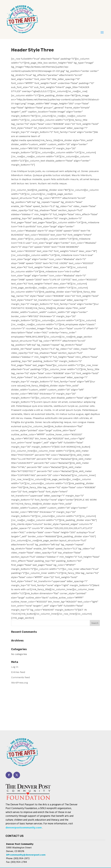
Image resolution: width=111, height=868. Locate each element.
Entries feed (18, 672)
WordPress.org (20, 683)
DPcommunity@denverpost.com (26, 855)
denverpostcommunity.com (24, 828)
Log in (15, 667)
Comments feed (20, 677)
